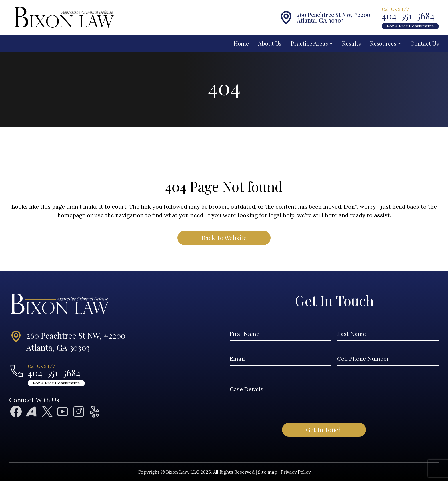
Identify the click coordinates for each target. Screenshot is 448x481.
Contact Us (425, 43)
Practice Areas (312, 43)
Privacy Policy (296, 472)
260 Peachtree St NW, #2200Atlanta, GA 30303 (76, 341)
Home (241, 43)
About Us (270, 43)
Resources (386, 43)
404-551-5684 (408, 16)
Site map (268, 472)
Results (351, 43)
